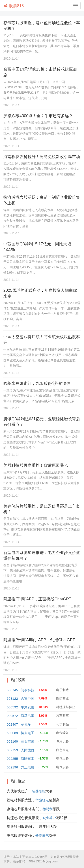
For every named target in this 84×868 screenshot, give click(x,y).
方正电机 (28, 767)
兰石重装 (28, 741)
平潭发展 (28, 707)
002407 (12, 724)
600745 (12, 690)
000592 (12, 707)
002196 (12, 767)
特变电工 (28, 733)
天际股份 (28, 750)
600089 (12, 733)
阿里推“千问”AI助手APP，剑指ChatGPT (39, 640)
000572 (12, 716)
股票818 (14, 6)
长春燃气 (42, 836)
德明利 (48, 809)
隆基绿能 (39, 791)
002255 (12, 759)
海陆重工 (28, 759)
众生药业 (49, 818)
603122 (12, 698)
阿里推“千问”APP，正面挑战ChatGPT (37, 599)
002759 (12, 750)
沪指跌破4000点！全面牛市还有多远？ (38, 116)
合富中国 (28, 698)
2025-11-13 (11, 588)
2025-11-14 (11, 58)
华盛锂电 (42, 800)
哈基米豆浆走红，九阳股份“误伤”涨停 (37, 383)
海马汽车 (28, 716)
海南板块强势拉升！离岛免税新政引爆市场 (42, 157)
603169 (12, 741)
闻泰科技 (28, 690)
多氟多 (26, 724)
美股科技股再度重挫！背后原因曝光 (36, 465)
